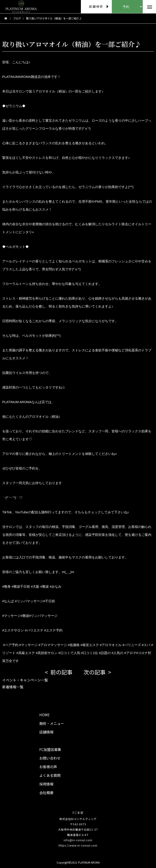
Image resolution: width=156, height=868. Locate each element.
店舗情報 (46, 732)
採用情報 (46, 784)
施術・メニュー (52, 723)
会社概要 (46, 793)
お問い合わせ (50, 758)
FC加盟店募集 (50, 749)
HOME (44, 715)
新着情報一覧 (13, 687)
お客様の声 (48, 767)
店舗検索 (96, 6)
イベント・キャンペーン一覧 (25, 680)
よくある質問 (50, 775)
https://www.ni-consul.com (78, 845)
